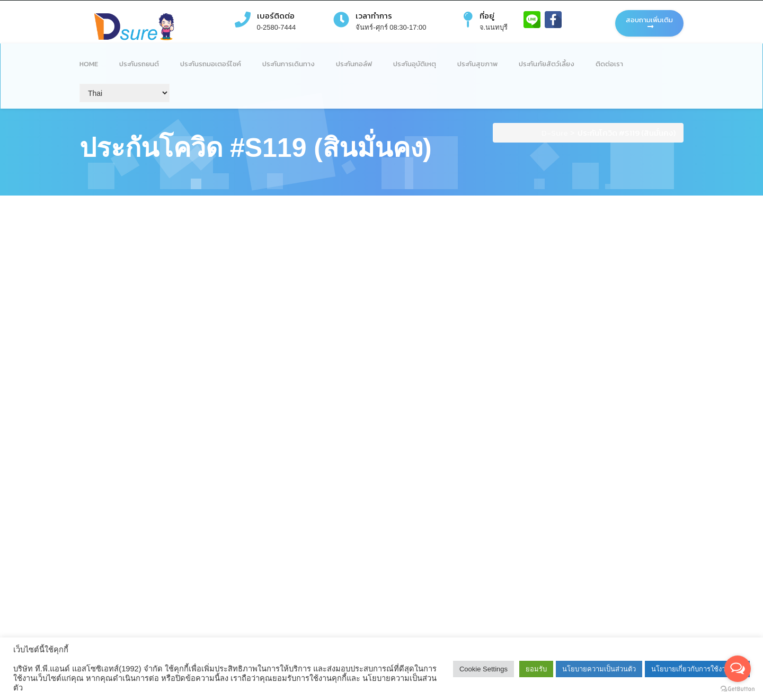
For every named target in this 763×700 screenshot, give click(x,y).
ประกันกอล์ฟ (354, 64)
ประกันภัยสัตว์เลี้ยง (547, 64)
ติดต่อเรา (609, 64)
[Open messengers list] (738, 669)
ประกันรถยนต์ (139, 64)
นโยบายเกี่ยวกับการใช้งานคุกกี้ (697, 669)
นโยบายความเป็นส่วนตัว (599, 669)
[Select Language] (125, 93)
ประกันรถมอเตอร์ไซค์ (211, 64)
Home (89, 64)
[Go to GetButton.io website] (738, 689)
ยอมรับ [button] (536, 669)
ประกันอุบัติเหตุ (415, 64)
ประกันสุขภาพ (477, 64)
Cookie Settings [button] (483, 669)
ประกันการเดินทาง (289, 64)
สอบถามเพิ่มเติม (649, 23)
